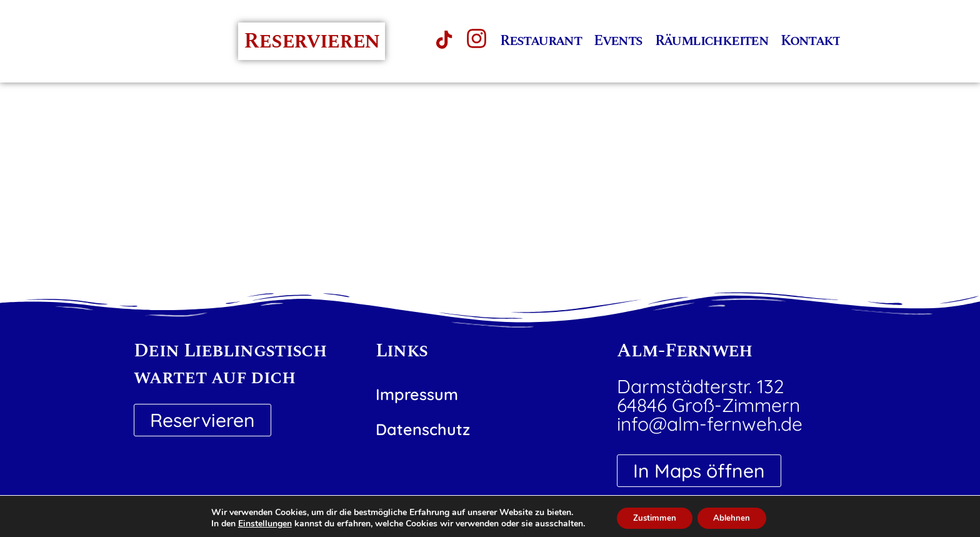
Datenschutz (423, 429)
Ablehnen (735, 517)
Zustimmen (652, 517)
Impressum (417, 394)
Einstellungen (259, 523)
